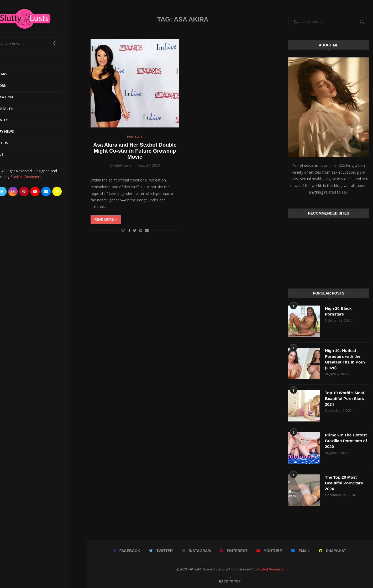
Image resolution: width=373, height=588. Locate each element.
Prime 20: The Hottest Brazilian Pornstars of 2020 (347, 441)
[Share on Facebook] (129, 231)
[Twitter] (21, 191)
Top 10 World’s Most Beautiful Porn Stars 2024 (345, 399)
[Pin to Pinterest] (141, 231)
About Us (14, 154)
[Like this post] (123, 231)
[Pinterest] (43, 191)
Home (10, 62)
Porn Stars (16, 74)
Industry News (19, 131)
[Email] (65, 191)
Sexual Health (19, 109)
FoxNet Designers (45, 177)
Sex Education (19, 97)
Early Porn (15, 85)
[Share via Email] (147, 231)
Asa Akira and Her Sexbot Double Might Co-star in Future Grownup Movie (135, 151)
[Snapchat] (76, 191)
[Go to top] (230, 581)
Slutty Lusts (123, 166)
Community (16, 120)
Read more (106, 220)
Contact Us (16, 143)
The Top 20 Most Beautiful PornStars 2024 (345, 483)
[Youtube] (54, 191)
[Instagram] (32, 191)
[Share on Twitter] (135, 231)
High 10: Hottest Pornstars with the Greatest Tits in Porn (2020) (346, 359)
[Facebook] (10, 191)
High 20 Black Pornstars (339, 311)
